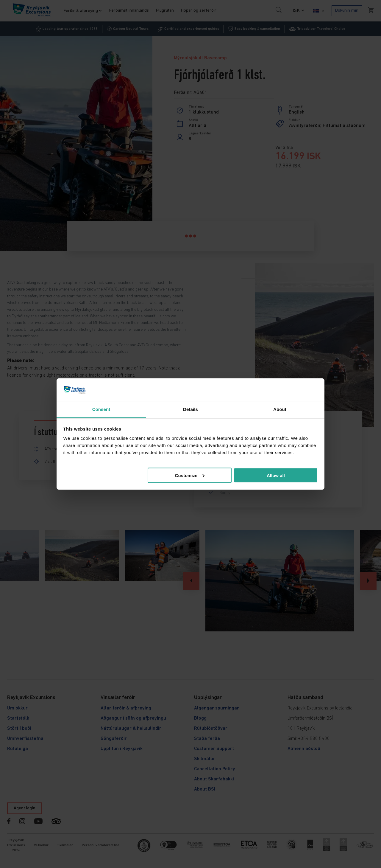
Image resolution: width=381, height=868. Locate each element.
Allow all (276, 475)
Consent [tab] (101, 409)
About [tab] (280, 409)
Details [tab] (190, 409)
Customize (190, 475)
